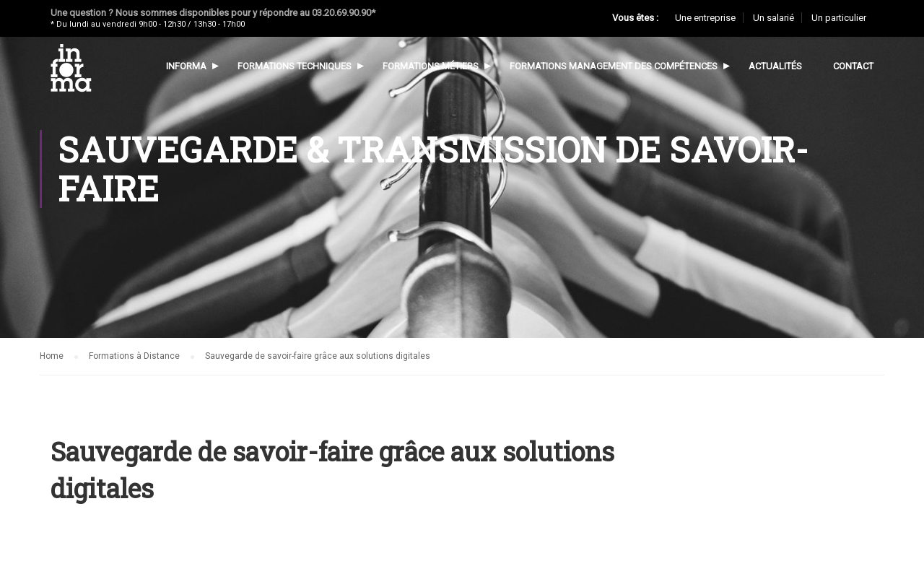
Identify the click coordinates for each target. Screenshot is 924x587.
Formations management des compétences (614, 66)
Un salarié (773, 18)
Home (52, 356)
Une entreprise (705, 18)
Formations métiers (431, 66)
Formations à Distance (134, 356)
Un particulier (839, 18)
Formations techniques (295, 66)
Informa (186, 66)
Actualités (775, 66)
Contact (853, 66)
